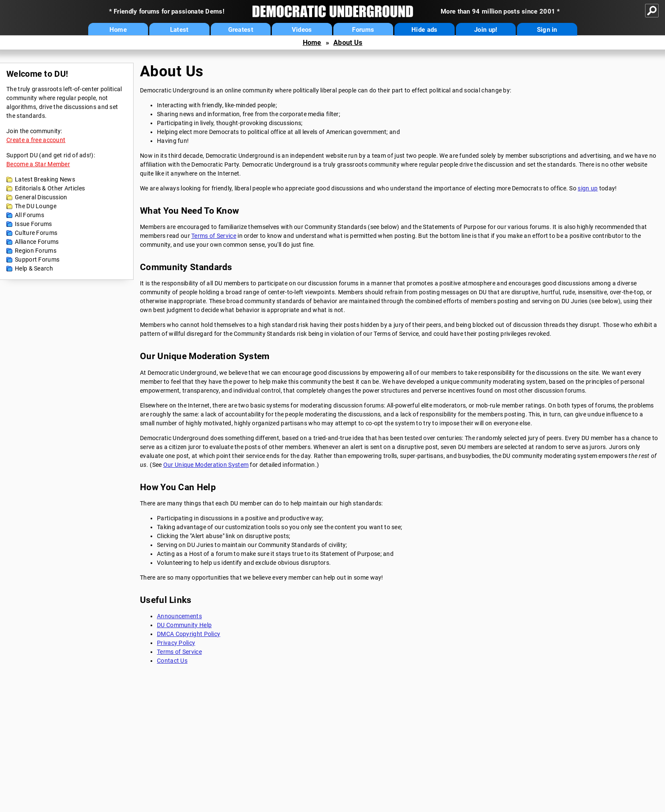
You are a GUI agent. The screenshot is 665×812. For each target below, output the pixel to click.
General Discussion (41, 197)
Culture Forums (36, 233)
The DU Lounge (36, 206)
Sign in (547, 30)
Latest (179, 30)
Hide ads (424, 30)
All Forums (29, 215)
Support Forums (37, 260)
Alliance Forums (37, 242)
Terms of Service (214, 236)
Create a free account (36, 140)
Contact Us (172, 661)
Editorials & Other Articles (50, 188)
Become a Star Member (38, 164)
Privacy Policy (176, 643)
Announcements (179, 616)
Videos (302, 30)
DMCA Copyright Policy (189, 634)
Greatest (241, 30)
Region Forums (36, 251)
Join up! (486, 30)
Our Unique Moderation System (206, 465)
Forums (363, 30)
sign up (588, 188)
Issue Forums (34, 224)
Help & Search (34, 268)
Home (118, 30)
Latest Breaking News (45, 179)
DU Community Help (184, 625)
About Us (348, 43)
